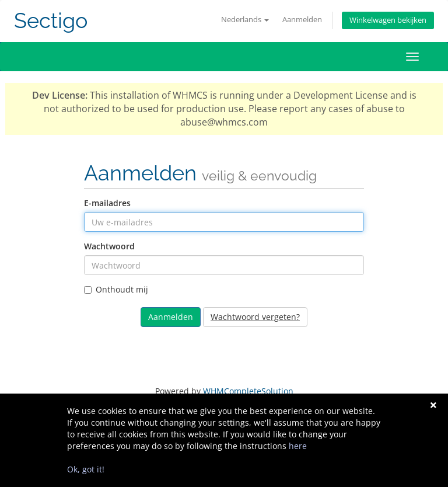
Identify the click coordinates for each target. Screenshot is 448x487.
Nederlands (245, 20)
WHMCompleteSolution (248, 391)
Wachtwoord (109, 246)
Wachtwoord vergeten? (255, 317)
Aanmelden (302, 20)
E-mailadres (107, 203)
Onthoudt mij (116, 289)
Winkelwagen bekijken (388, 20)
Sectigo (51, 21)
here (298, 446)
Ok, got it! (86, 469)
